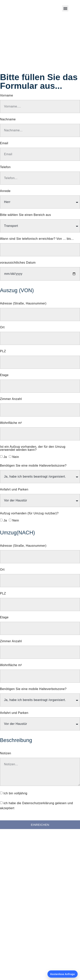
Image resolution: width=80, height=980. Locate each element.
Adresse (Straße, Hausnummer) (23, 303)
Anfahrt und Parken (14, 490)
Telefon (5, 167)
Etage (4, 375)
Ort (2, 327)
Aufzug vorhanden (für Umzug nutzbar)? (29, 513)
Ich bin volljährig (15, 793)
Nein (16, 457)
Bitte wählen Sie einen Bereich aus (25, 215)
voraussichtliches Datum (18, 263)
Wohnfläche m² (11, 423)
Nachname (8, 119)
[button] (65, 8)
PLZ (3, 351)
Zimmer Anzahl (11, 399)
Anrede (5, 191)
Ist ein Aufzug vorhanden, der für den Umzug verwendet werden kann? (33, 448)
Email (4, 143)
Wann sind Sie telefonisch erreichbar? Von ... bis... (37, 239)
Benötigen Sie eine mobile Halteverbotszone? (33, 466)
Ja (5, 457)
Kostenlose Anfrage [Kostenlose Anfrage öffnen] (63, 974)
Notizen (6, 753)
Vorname (7, 96)
